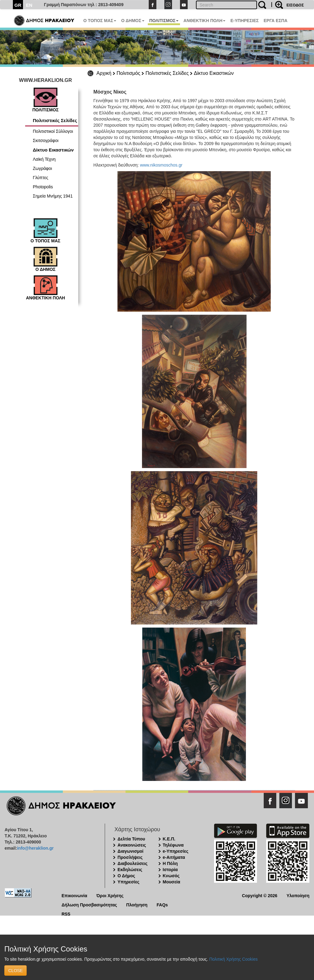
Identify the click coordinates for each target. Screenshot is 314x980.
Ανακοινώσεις (132, 845)
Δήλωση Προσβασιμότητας (89, 904)
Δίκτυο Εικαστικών (214, 73)
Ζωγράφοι (42, 168)
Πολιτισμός (128, 73)
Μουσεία (172, 882)
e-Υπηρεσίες (176, 851)
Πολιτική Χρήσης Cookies (233, 959)
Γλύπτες (40, 178)
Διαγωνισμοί (130, 851)
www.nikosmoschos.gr (161, 165)
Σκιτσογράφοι (46, 140)
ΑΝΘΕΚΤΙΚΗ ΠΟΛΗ (204, 21)
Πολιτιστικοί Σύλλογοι (53, 131)
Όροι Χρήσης (110, 895)
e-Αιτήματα (174, 857)
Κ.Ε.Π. (169, 839)
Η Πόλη (170, 863)
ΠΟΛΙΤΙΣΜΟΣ (164, 21)
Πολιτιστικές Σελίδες (167, 73)
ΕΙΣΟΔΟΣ (295, 5)
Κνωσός (171, 876)
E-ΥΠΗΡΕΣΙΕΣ (244, 21)
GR (18, 5)
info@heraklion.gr (35, 848)
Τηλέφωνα (173, 845)
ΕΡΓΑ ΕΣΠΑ (276, 21)
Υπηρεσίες (128, 882)
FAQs (162, 904)
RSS (66, 914)
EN (29, 5)
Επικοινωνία (75, 895)
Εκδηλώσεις (130, 870)
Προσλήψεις (130, 857)
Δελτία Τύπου (131, 839)
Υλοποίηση (298, 895)
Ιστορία (170, 870)
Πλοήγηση (137, 904)
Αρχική (104, 73)
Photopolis (43, 187)
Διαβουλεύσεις (132, 863)
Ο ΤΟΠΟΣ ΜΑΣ (100, 21)
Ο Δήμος (126, 876)
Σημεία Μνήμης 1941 (53, 196)
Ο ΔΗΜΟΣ (133, 21)
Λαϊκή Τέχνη (44, 159)
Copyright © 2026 (260, 895)
